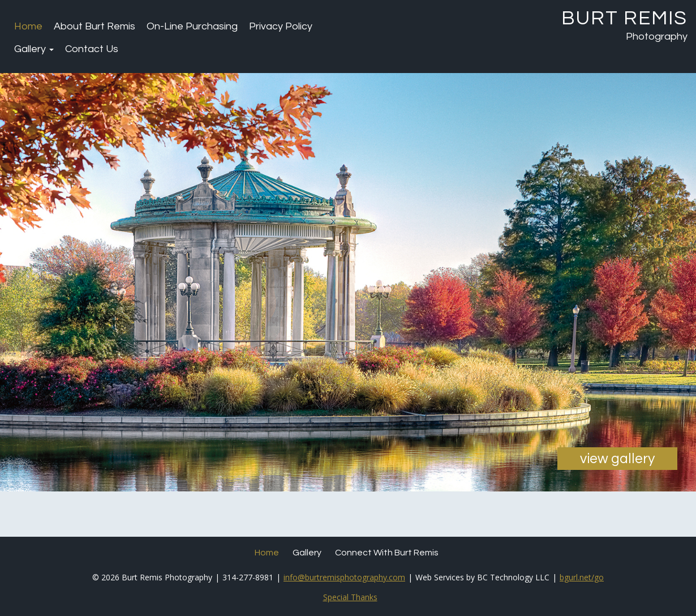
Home (28, 26)
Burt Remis (624, 18)
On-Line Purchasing (192, 26)
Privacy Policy (281, 26)
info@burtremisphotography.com (344, 577)
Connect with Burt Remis (387, 553)
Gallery (34, 49)
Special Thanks (350, 597)
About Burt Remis (94, 26)
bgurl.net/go (582, 577)
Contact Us (92, 49)
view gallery (617, 459)
